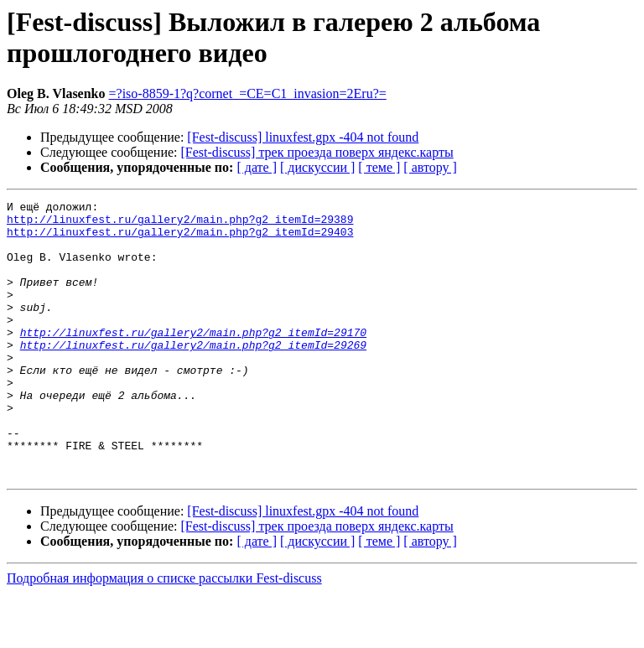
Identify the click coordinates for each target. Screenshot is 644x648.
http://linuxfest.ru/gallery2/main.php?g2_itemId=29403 (180, 239)
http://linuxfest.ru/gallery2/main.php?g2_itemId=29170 (193, 360)
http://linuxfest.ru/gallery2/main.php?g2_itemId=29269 (193, 375)
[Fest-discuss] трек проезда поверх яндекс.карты (317, 152)
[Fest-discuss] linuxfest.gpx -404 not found (303, 137)
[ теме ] (379, 167)
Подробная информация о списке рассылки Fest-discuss (164, 633)
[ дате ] (257, 167)
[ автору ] (430, 167)
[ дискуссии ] (317, 167)
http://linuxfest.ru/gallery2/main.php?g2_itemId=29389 (180, 224)
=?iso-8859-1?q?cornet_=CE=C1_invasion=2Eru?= (248, 93)
